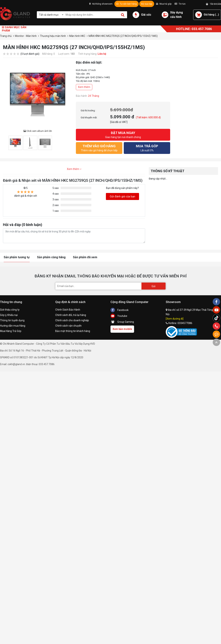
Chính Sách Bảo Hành (68, 310)
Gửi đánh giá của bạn (122, 196)
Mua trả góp (164, 4)
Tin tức (180, 4)
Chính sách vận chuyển (68, 326)
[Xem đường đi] (175, 319)
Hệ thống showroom (101, 4)
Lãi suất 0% (147, 148)
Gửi (154, 286)
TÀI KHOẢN (213, 4)
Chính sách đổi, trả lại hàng (71, 315)
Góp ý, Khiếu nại (9, 315)
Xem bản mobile (122, 329)
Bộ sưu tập (147, 4)
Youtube (119, 316)
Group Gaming (122, 322)
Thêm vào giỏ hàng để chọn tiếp (99, 148)
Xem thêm (84, 87)
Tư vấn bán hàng (127, 4)
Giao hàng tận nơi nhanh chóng (123, 134)
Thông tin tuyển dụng (12, 320)
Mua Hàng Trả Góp (11, 331)
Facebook (120, 310)
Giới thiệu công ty (10, 310)
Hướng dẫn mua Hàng (13, 326)
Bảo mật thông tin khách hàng (73, 331)
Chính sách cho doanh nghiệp (72, 320)
